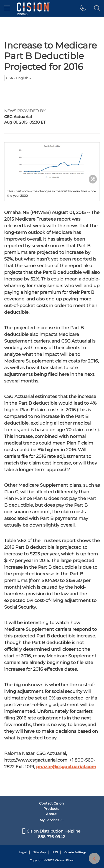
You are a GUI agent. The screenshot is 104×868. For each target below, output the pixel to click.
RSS (55, 852)
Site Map (40, 852)
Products (51, 809)
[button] (83, 8)
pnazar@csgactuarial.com (66, 767)
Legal (23, 852)
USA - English (19, 78)
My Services (51, 820)
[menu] (7, 8)
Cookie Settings (75, 852)
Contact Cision (51, 803)
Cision (59, 860)
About (51, 814)
